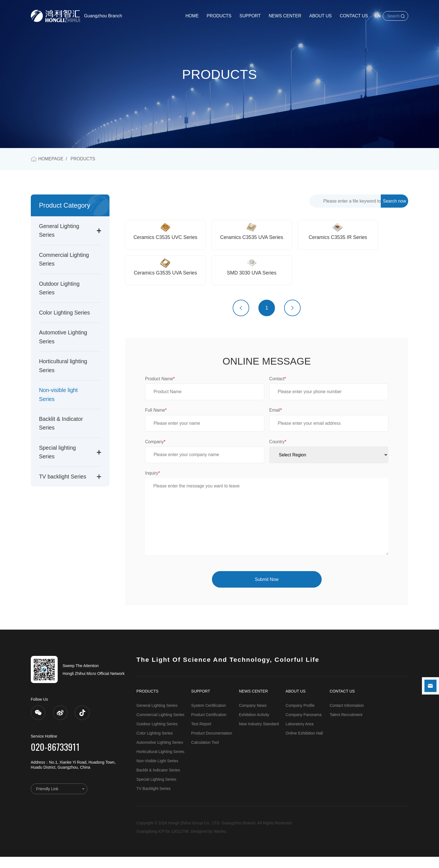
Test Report (201, 735)
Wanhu (220, 843)
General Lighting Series (157, 717)
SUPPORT (250, 16)
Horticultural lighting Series (160, 763)
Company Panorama (303, 726)
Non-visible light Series (157, 772)
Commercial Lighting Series (160, 726)
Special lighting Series (156, 790)
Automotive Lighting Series (160, 754)
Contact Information (347, 717)
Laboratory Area (300, 735)
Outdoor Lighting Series (157, 735)
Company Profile (300, 717)
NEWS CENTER (285, 16)
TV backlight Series (63, 477)
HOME (192, 16)
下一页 (292, 319)
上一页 (241, 319)
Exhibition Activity (254, 726)
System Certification (209, 717)
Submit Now (267, 591)
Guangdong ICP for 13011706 (163, 843)
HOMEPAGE (51, 159)
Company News (253, 717)
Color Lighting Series (64, 313)
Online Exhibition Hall (304, 744)
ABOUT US (321, 16)
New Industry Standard (259, 735)
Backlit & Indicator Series (158, 781)
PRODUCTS (219, 16)
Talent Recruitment (346, 726)
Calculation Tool (205, 754)
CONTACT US (354, 16)
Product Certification (209, 726)
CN (378, 16)
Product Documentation (212, 744)
